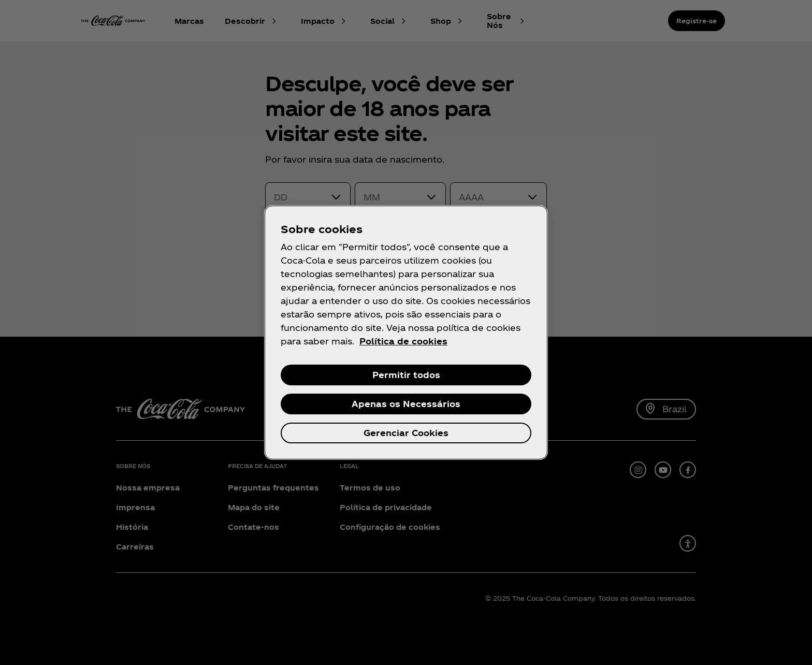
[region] (406, 332)
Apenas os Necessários (406, 404)
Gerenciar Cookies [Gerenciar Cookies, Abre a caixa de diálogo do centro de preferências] (406, 433)
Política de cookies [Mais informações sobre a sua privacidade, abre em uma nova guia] (403, 341)
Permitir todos (406, 375)
